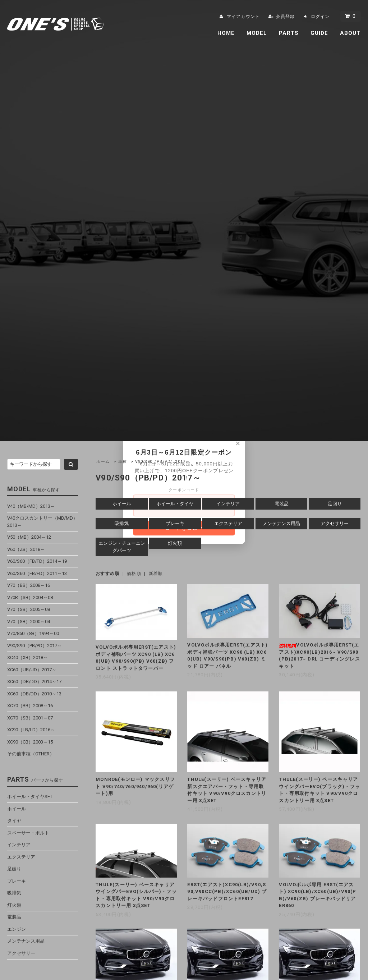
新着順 (156, 574)
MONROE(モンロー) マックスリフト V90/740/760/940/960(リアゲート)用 (135, 786)
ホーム (103, 462)
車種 (123, 462)
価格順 (134, 574)
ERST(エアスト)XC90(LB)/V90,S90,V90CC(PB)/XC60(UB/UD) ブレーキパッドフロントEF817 (227, 892)
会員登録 (285, 17)
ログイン (320, 17)
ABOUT (350, 33)
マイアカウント (243, 17)
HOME (226, 33)
